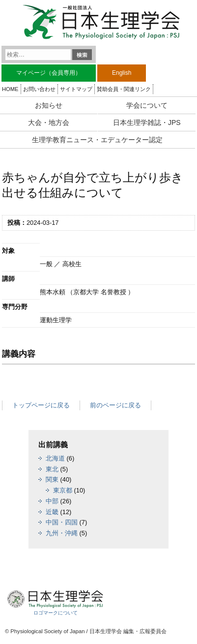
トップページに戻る (41, 405)
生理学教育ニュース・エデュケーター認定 (97, 140)
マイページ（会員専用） (49, 73)
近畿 (52, 512)
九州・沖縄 (62, 533)
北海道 (55, 458)
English (122, 73)
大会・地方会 (49, 123)
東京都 (63, 490)
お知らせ (49, 105)
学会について (147, 105)
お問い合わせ (39, 89)
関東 (52, 479)
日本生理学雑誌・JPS (147, 123)
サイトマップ (76, 89)
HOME (10, 89)
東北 (52, 469)
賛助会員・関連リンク (124, 89)
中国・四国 (62, 522)
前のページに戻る (115, 405)
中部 (52, 501)
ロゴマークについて (56, 613)
